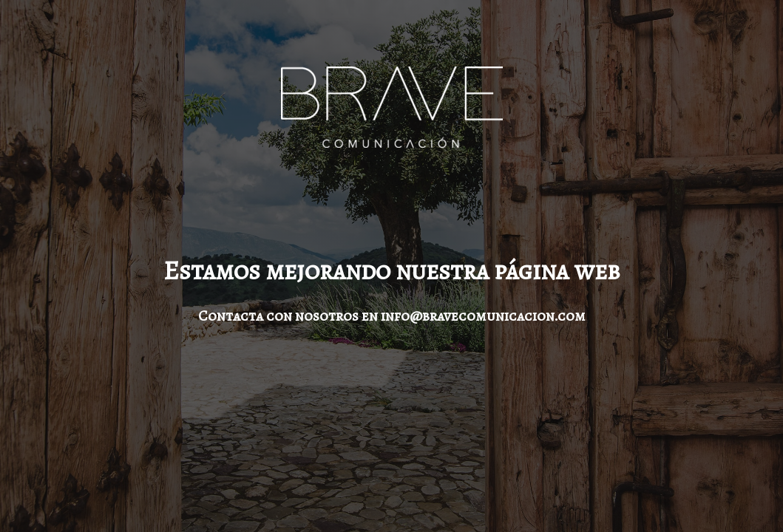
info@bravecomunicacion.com (483, 316)
